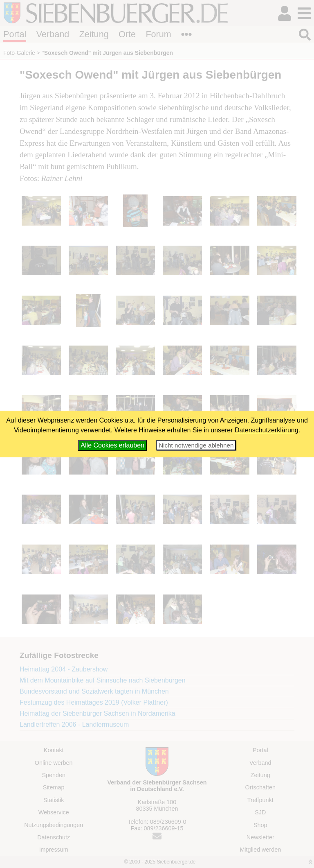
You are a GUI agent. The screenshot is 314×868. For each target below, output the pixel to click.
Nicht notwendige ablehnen (196, 445)
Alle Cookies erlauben (112, 445)
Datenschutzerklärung (267, 430)
